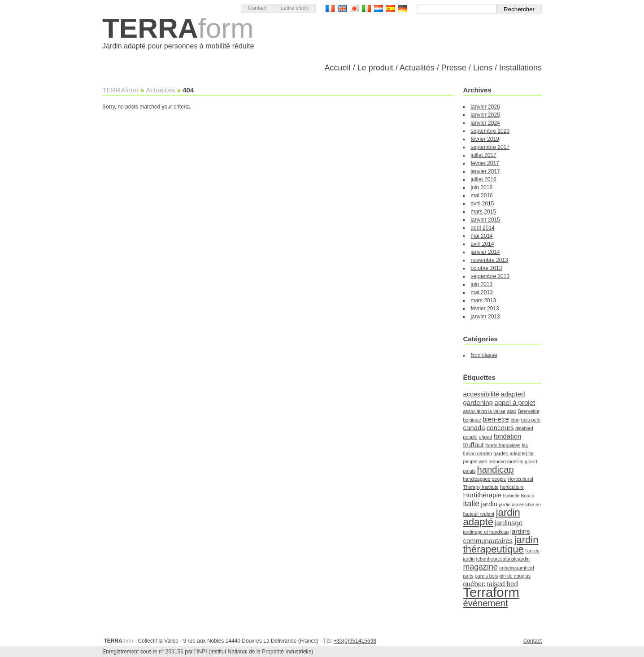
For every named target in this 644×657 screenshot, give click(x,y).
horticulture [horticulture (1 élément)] (512, 487)
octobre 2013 (486, 268)
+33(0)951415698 (355, 641)
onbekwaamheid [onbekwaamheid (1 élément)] (517, 568)
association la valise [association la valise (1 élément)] (484, 411)
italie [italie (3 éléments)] (471, 504)
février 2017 (485, 163)
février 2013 (485, 309)
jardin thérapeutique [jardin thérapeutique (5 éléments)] (500, 544)
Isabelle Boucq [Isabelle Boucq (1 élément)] (518, 496)
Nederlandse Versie (379, 9)
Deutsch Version (403, 9)
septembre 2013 (490, 276)
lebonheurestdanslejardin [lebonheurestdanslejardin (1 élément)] (503, 559)
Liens (483, 68)
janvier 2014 (485, 252)
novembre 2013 (489, 260)
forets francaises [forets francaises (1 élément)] (503, 445)
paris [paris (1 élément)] (468, 576)
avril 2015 (482, 204)
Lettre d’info (294, 8)
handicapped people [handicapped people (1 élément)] (484, 479)
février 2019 (485, 139)
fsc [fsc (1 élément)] (525, 445)
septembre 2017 (490, 147)
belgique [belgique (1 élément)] (472, 420)
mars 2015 (483, 212)
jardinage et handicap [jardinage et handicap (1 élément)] (486, 532)
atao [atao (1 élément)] (512, 411)
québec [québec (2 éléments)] (474, 584)
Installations (520, 68)
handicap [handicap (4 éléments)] (496, 470)
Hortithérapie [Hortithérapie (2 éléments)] (482, 495)
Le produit (375, 68)
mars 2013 (483, 300)
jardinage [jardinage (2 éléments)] (509, 523)
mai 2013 (481, 292)
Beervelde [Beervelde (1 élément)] (529, 411)
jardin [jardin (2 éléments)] (489, 504)
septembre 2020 (490, 131)
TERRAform (120, 90)
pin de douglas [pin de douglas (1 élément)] (515, 576)
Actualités (417, 68)
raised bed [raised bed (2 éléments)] (502, 584)
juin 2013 (481, 284)
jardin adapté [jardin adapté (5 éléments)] (491, 517)
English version (342, 9)
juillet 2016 (483, 179)
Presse (454, 68)
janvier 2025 (485, 115)
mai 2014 (481, 236)
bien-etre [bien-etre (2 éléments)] (496, 419)
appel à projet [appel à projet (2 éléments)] (515, 402)
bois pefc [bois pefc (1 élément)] (531, 420)
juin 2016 (481, 187)
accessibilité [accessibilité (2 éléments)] (481, 394)
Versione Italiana (366, 9)
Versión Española (391, 9)
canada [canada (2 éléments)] (474, 428)
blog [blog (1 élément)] (515, 420)
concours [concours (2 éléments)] (500, 428)
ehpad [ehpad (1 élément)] (486, 437)
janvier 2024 (485, 123)
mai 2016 (481, 196)
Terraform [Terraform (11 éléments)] (491, 592)
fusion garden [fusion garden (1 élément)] (477, 453)
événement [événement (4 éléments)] (485, 603)
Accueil (338, 68)
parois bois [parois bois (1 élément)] (487, 576)
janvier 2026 (485, 107)
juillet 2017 (483, 155)
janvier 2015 (485, 220)
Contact (257, 8)
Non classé (484, 355)
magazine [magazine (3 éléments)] (480, 567)
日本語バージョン (354, 9)
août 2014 (482, 228)
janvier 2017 (485, 171)
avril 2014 (482, 244)
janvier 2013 (485, 317)
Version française (330, 9)
